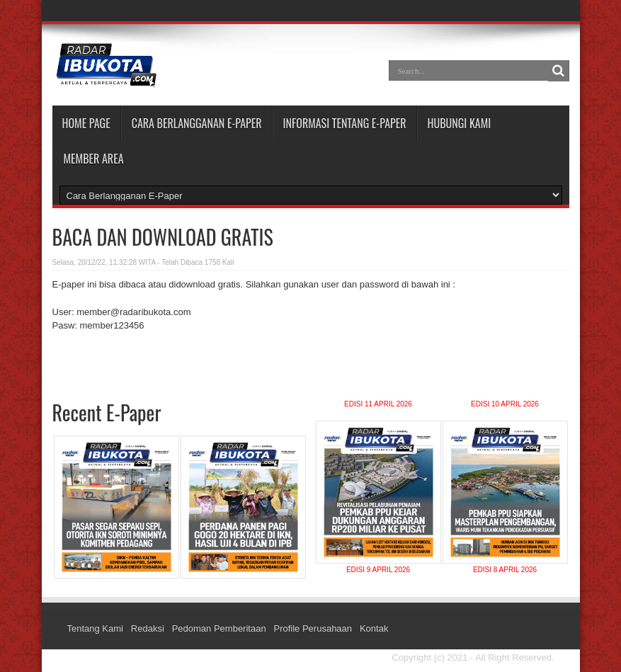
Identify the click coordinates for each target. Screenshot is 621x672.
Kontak (374, 628)
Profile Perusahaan (313, 628)
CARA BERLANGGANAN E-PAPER (197, 123)
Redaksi (148, 628)
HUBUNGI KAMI (460, 123)
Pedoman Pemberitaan (219, 628)
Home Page (86, 123)
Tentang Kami (96, 628)
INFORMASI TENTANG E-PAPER (345, 123)
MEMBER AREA (94, 159)
